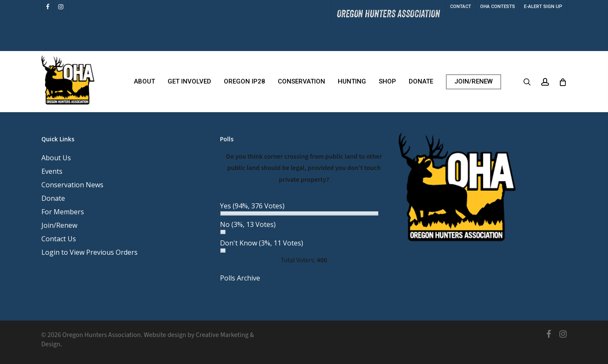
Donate (53, 198)
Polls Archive (240, 278)
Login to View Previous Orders (90, 252)
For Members (63, 212)
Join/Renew (59, 225)
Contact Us (59, 239)
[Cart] (563, 82)
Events (52, 171)
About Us (56, 158)
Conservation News (72, 185)
